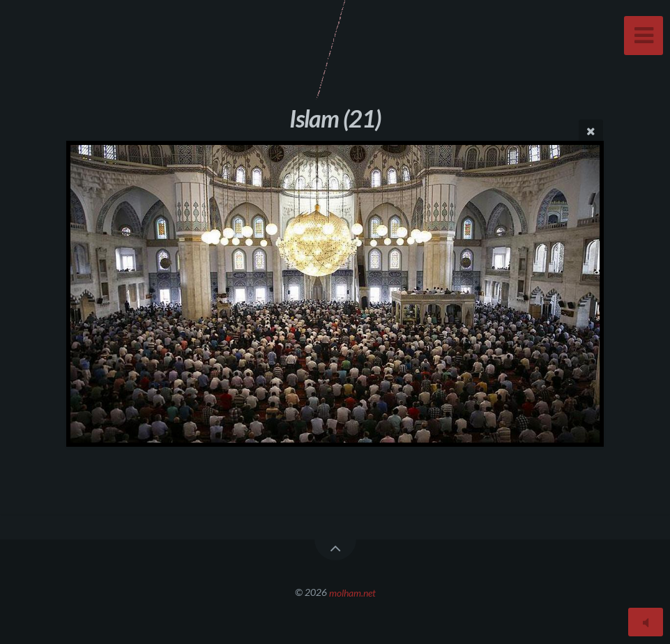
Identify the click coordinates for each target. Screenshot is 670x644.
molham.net (352, 592)
